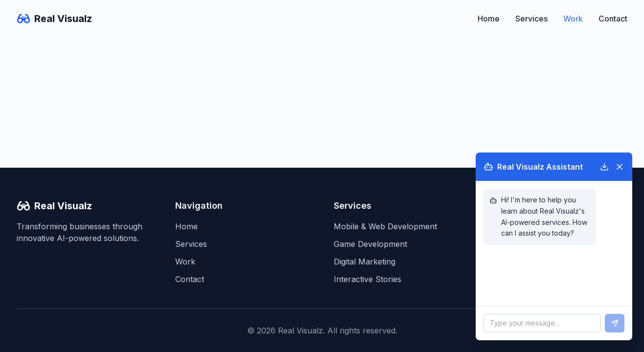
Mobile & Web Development (385, 226)
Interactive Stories (368, 279)
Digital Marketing (365, 262)
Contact (613, 19)
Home (489, 19)
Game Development (370, 244)
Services (531, 19)
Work (573, 19)
